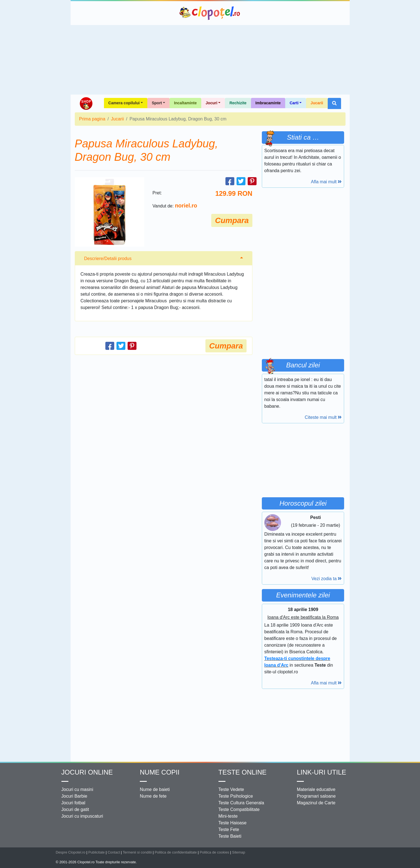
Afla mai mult (326, 182)
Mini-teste (228, 816)
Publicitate (97, 852)
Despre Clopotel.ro (71, 852)
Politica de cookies (214, 852)
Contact (114, 852)
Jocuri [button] (212, 103)
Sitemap (239, 852)
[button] (334, 103)
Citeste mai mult (323, 417)
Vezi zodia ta (326, 579)
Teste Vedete (231, 789)
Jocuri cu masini (77, 789)
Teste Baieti (230, 836)
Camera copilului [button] (124, 103)
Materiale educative (316, 789)
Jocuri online (87, 772)
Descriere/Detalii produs (108, 259)
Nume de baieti (155, 789)
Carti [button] (294, 103)
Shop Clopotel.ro (86, 103)
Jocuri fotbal (73, 803)
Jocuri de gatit (75, 809)
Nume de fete (153, 796)
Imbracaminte (268, 103)
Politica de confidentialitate (176, 852)
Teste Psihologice (236, 796)
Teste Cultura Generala (241, 803)
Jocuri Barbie (74, 796)
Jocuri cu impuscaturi (82, 816)
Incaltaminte (185, 103)
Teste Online (243, 772)
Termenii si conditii (137, 852)
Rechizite (238, 103)
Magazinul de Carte (316, 803)
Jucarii (317, 103)
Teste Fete (229, 829)
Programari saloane (316, 796)
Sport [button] (157, 103)
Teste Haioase (233, 823)
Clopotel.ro (210, 13)
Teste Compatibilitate (239, 809)
